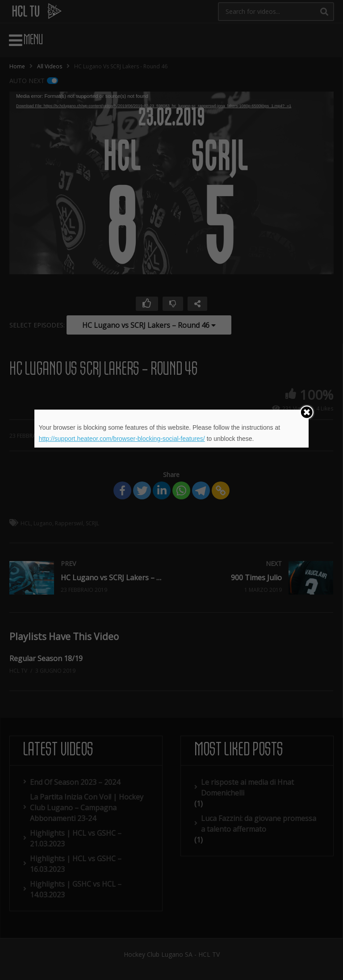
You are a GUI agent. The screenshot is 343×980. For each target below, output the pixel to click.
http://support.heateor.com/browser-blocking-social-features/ (122, 439)
